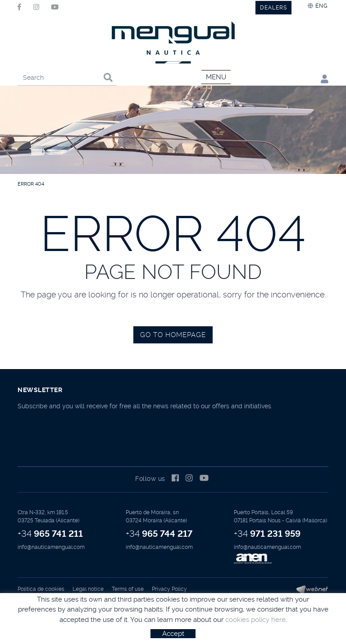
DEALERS (273, 8)
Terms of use (128, 589)
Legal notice (88, 589)
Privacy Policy (169, 589)
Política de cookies (41, 589)
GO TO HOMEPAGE (173, 335)
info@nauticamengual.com (51, 547)
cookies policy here (255, 620)
